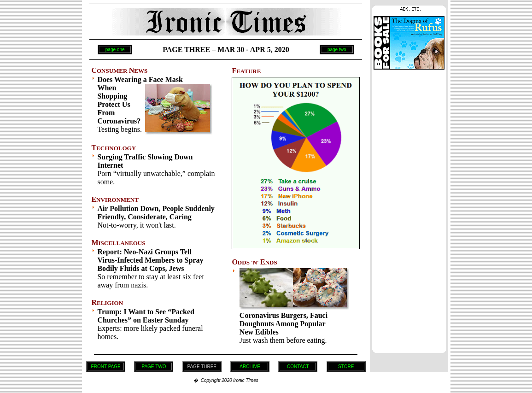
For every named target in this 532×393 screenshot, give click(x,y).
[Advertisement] (409, 209)
